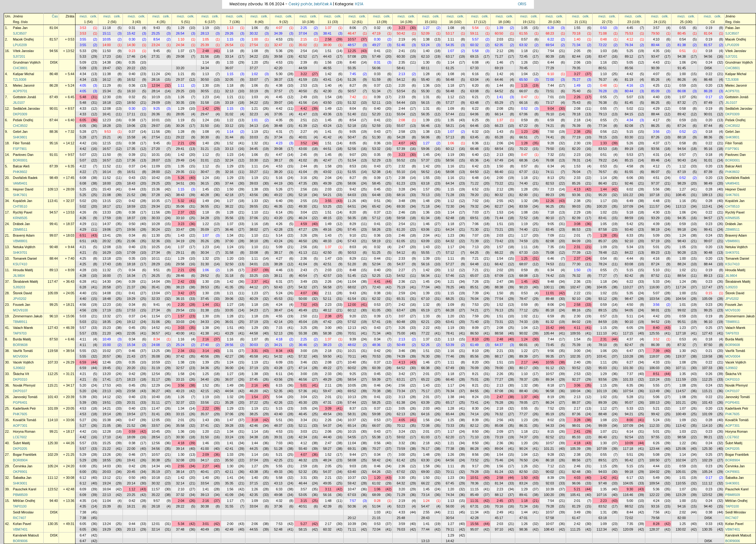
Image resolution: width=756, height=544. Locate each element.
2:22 (577, 293)
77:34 (603, 126)
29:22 (180, 137)
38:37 (278, 79)
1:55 (577, 28)
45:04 (303, 322)
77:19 (576, 137)
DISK (54, 62)
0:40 (132, 74)
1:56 (328, 62)
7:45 (353, 74)
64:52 (499, 91)
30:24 (156, 229)
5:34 (630, 247)
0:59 (683, 85)
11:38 (107, 74)
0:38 (132, 120)
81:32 (550, 322)
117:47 (53, 282)
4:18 (279, 339)
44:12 (254, 287)
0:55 (683, 28)
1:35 (451, 120)
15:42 (131, 33)
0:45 (377, 189)
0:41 (377, 51)
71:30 (475, 229)
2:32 (402, 166)
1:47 (328, 258)
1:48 (426, 201)
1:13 (230, 28)
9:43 (157, 28)
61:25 (450, 68)
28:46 (180, 276)
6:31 (279, 282)
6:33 (630, 235)
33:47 (180, 229)
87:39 (54, 166)
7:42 (353, 97)
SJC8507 (20, 33)
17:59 (107, 218)
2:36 (304, 258)
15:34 (107, 91)
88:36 (54, 132)
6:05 (83, 120)
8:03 (353, 247)
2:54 (304, 51)
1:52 (230, 143)
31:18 (229, 276)
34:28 (205, 218)
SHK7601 (20, 195)
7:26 (475, 282)
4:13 (577, 189)
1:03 (604, 51)
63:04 (475, 79)
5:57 (475, 39)
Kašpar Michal (24, 74)
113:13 (681, 206)
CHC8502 (20, 126)
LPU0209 (20, 45)
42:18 (229, 195)
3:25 (304, 328)
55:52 (401, 160)
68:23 (550, 33)
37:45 (205, 299)
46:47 (352, 33)
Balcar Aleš (21, 166)
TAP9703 (20, 333)
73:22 (499, 183)
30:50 (205, 79)
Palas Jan (20, 28)
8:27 (353, 85)
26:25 (156, 276)
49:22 (278, 195)
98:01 (655, 310)
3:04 (304, 212)
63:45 (475, 137)
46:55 (327, 68)
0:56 (604, 132)
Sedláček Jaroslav (27, 108)
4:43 (656, 62)
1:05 (524, 28)
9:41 (157, 305)
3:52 (304, 143)
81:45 (629, 103)
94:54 (682, 149)
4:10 (656, 39)
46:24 (303, 218)
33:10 (180, 218)
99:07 (54, 235)
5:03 (83, 316)
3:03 (181, 328)
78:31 (576, 160)
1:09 (451, 108)
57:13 (450, 137)
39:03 (254, 183)
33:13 (229, 149)
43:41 (327, 79)
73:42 (499, 241)
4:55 (279, 316)
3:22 (304, 74)
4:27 (279, 258)
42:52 (303, 56)
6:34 (551, 166)
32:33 (156, 299)
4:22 (83, 166)
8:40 (353, 62)
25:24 (180, 345)
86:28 (54, 85)
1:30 (426, 62)
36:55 (205, 206)
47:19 (376, 33)
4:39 (656, 224)
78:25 (450, 287)
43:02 (327, 172)
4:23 (279, 143)
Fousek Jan (22, 305)
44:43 (327, 56)
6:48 (475, 178)
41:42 (327, 137)
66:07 (523, 91)
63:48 (475, 103)
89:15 (603, 310)
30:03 (254, 345)
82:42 (629, 276)
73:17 (550, 103)
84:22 (629, 253)
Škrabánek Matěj (26, 282)
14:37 (107, 224)
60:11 (426, 68)
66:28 (450, 310)
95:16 (54, 143)
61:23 (401, 183)
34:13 (254, 126)
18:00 (107, 183)
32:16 (229, 172)
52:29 (376, 160)
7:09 (551, 235)
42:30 (327, 91)
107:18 (654, 195)
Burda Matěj (22, 339)
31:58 (205, 103)
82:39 (576, 218)
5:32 (181, 201)
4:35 (656, 51)
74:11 (550, 172)
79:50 (655, 33)
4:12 (630, 39)
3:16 (304, 178)
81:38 (682, 45)
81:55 (629, 172)
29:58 (180, 264)
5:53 (630, 155)
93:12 (603, 299)
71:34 (576, 45)
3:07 (402, 316)
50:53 (352, 253)
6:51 (83, 235)
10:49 (107, 339)
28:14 (156, 91)
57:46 (450, 276)
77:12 (523, 310)
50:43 (278, 287)
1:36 (426, 85)
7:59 (475, 316)
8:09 (475, 328)
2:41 (402, 51)
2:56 (304, 189)
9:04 (551, 108)
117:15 (628, 333)
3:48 (402, 201)
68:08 (523, 276)
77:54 (499, 299)
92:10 (629, 241)
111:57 (654, 206)
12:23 (107, 120)
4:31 (279, 132)
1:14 (206, 62)
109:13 (53, 189)
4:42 (630, 74)
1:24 (206, 120)
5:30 (279, 74)
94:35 (682, 218)
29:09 (156, 103)
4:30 (656, 212)
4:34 (83, 74)
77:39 (576, 253)
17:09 (131, 253)
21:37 (131, 287)
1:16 (604, 62)
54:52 (401, 276)
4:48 (656, 201)
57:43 (352, 241)
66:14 (499, 114)
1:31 (426, 97)
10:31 (156, 155)
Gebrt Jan (20, 132)
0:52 (524, 108)
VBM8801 (20, 241)
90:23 (523, 287)
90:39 (655, 68)
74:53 (550, 264)
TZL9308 (20, 79)
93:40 (629, 229)
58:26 (376, 229)
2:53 (304, 85)
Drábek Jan (22, 224)
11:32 (107, 270)
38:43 (180, 195)
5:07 (630, 97)
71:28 (450, 195)
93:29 (655, 218)
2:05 (577, 51)
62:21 (426, 322)
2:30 (577, 143)
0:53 (604, 166)
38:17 (278, 160)
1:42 (328, 74)
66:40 (499, 172)
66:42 (499, 264)
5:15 (630, 132)
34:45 (254, 149)
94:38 (682, 56)
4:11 (577, 328)
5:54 (475, 28)
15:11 (107, 33)
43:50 (327, 103)
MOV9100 (21, 310)
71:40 (475, 322)
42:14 (278, 322)
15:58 (131, 137)
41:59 (303, 79)
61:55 (523, 33)
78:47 (523, 299)
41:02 (303, 160)
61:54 (352, 299)
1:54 (328, 97)
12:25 (352, 51)
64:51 (352, 206)
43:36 (327, 114)
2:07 (255, 270)
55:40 (426, 79)
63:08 (475, 91)
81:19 (629, 79)
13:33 (107, 212)
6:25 (475, 120)
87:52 (655, 276)
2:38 (577, 132)
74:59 (523, 241)
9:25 (157, 108)
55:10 (401, 172)
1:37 (328, 28)
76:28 (603, 91)
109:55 (575, 333)
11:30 (156, 235)
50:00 (303, 299)
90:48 (54, 247)
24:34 (180, 45)
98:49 (54, 178)
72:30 (450, 206)
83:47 (603, 56)
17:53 (131, 310)
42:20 (278, 68)
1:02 (255, 74)
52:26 (426, 345)
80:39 (550, 56)
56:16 (426, 264)
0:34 (132, 235)
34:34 (205, 68)
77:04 (426, 287)
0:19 (709, 28)
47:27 (303, 229)
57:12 (376, 218)
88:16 (576, 310)
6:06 (630, 178)
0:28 (709, 189)
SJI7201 (19, 56)
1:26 (524, 62)
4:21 (83, 247)
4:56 (83, 305)
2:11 (328, 293)
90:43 (682, 160)
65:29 (499, 103)
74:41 (550, 137)
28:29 (156, 264)
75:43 (576, 103)
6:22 (551, 39)
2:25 (304, 28)
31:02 (229, 114)
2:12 (500, 51)
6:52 (475, 189)
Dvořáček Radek (25, 178)
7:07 (475, 235)
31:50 (205, 126)
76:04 (576, 172)
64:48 (376, 195)
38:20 (278, 172)
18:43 (131, 183)
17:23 (107, 56)
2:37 (181, 212)
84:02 (576, 322)
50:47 (352, 137)
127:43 (53, 328)
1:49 (577, 85)
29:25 (180, 91)
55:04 (401, 114)
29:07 (156, 126)
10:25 (156, 247)
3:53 (83, 28)
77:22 (426, 333)
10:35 (156, 201)
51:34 (376, 91)
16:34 (131, 276)
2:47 (402, 247)
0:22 (709, 74)
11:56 (156, 132)
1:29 (181, 28)
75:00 (401, 333)
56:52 (426, 172)
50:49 (401, 345)
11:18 (107, 28)
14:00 (107, 45)
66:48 (475, 149)
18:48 (107, 299)
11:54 (156, 316)
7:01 (551, 97)
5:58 (475, 51)
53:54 (401, 91)
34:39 (278, 33)
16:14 (107, 172)
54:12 (401, 79)
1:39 (500, 28)
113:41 (53, 201)
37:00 (229, 241)
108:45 (681, 195)
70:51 (352, 333)
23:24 (156, 45)
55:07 (401, 126)
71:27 (499, 56)
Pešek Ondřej (23, 120)
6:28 (551, 28)
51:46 (401, 45)
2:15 (304, 39)
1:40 (577, 39)
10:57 (352, 39)
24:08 (156, 345)
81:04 (54, 28)
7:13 (475, 247)
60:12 (450, 149)
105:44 (549, 333)
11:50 (107, 51)
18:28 (107, 126)
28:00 (156, 172)
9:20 (353, 316)
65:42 (376, 206)
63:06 (426, 229)
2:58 (328, 39)
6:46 (551, 258)
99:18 (682, 229)
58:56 (450, 160)
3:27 (577, 74)
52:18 (352, 126)
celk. (94, 16)
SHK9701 (20, 253)
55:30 (426, 91)
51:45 (352, 276)
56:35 (426, 114)
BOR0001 (20, 160)
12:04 (156, 85)
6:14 (279, 212)
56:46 (426, 126)
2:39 (304, 62)
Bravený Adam (24, 235)
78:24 (603, 264)
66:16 (523, 103)
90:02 (523, 333)
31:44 (229, 137)
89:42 (682, 114)
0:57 (524, 39)
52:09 (426, 33)
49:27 (376, 45)
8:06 (353, 28)
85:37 (603, 241)
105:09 (53, 293)
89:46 (655, 160)
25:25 (156, 33)
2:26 (577, 97)
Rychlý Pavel (23, 212)
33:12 (229, 126)
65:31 (401, 299)
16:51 (131, 172)
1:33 (230, 62)
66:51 (523, 137)
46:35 (278, 206)
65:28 (499, 137)
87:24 (682, 126)
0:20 (709, 85)
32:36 (156, 241)
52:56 (352, 149)
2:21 (181, 143)
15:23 (107, 328)
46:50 (303, 241)
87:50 (54, 339)
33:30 (254, 160)
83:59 (523, 206)
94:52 (655, 322)
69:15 (475, 56)
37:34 (278, 137)
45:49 (303, 310)
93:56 (655, 149)
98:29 (682, 183)
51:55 (352, 172)
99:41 (54, 224)
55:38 (303, 333)
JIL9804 (19, 276)
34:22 (254, 56)
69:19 (499, 68)
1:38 (426, 39)
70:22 (523, 149)
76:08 (550, 160)
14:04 (156, 282)
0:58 (683, 108)
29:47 (205, 114)
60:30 (401, 56)
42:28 (278, 229)
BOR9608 (20, 345)
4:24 (279, 305)
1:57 (426, 189)
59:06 (426, 149)
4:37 (656, 143)
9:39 (353, 339)
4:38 (279, 85)
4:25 (656, 85)
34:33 (205, 322)
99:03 (576, 206)
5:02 (630, 108)
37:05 (278, 114)
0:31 (132, 28)
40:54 (303, 276)
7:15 (279, 328)
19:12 (131, 322)
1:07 (451, 51)
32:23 (254, 114)
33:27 (254, 172)
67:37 (523, 172)
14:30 (131, 45)
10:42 (156, 178)
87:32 (682, 103)
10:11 (156, 258)
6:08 (475, 62)
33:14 (229, 56)
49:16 (327, 229)
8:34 (157, 339)
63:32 (523, 45)
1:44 (500, 85)
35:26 (205, 241)
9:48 (551, 282)
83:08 (629, 264)
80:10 (550, 218)
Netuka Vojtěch (24, 247)
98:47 (629, 299)
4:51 (656, 178)
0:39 (377, 97)
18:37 (131, 218)
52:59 (376, 126)
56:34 (426, 276)
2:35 (402, 62)
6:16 (475, 74)
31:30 (205, 264)
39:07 (278, 103)
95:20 (603, 195)
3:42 (181, 293)
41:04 (303, 172)
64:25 (475, 253)
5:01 (656, 247)
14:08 (107, 293)
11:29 (107, 85)
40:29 (254, 299)
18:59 (131, 206)
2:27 (304, 132)
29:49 (180, 160)
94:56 (54, 51)
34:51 (180, 183)
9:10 (353, 235)
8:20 (353, 212)
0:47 (524, 97)
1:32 (255, 143)
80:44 (655, 45)
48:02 (352, 345)
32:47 (278, 45)
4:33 (83, 108)
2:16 (206, 339)
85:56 (629, 68)
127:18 (681, 333)
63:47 (401, 310)
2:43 (304, 270)
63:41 (450, 322)
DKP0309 (20, 114)
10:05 (107, 39)
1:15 (230, 39)
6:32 (475, 132)
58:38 (327, 333)
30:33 (156, 218)
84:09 (576, 241)
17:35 (131, 149)
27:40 (205, 345)
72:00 (550, 79)
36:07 (229, 68)
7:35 (551, 247)
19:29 (131, 299)
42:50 (327, 253)
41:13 (303, 253)
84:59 (603, 322)
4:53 (279, 39)
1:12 (451, 97)
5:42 (630, 224)
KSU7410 (20, 264)
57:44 (450, 114)
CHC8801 (20, 68)
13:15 (107, 201)
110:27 (628, 287)
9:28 (551, 143)
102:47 (575, 287)
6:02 (630, 189)
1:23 (206, 97)
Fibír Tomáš (22, 143)
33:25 (254, 276)
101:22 (628, 195)
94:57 (54, 212)
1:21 (181, 74)
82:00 (523, 195)
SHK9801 (20, 137)
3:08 (577, 224)
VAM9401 (20, 183)
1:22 (230, 120)
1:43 (500, 132)
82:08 (629, 126)
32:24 (229, 160)
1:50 (500, 166)
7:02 (475, 201)
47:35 (303, 183)
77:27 (603, 276)
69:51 (475, 218)
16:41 (107, 114)
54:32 (303, 287)
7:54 (551, 51)
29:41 (180, 149)
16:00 (107, 276)
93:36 (576, 195)
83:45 (550, 229)
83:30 (629, 137)
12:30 (107, 97)
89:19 (629, 149)
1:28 (426, 74)
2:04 (328, 178)
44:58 (254, 333)
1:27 (426, 28)
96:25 (550, 206)
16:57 (107, 149)
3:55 (83, 39)
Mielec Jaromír (24, 85)
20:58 (107, 287)
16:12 (107, 79)
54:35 (450, 45)
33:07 (254, 79)
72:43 (376, 287)
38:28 (278, 264)
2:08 (500, 108)
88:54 (682, 276)
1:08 (451, 28)
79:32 (475, 206)
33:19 (254, 91)
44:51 (327, 149)
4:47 (279, 155)
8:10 (475, 339)
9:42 (353, 189)
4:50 (630, 305)
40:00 (180, 333)
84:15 (629, 114)
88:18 (682, 137)
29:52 (205, 276)
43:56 (254, 195)
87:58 (603, 229)
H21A (359, 4)
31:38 (205, 310)
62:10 (426, 56)
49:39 (327, 183)
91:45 (682, 68)
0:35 (132, 62)
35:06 (180, 206)
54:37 (401, 264)
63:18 (426, 183)
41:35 (229, 287)
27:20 (156, 149)
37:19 (254, 322)
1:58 (328, 166)
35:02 (303, 45)
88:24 (682, 264)
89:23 (550, 195)
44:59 (303, 68)
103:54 (654, 299)
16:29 (107, 253)
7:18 (551, 212)
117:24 (681, 287)
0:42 (132, 201)
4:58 (630, 166)
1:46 (500, 62)
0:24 (709, 62)
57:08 (352, 56)
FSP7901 (20, 149)
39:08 (278, 149)
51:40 (352, 114)
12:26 (550, 201)
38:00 (327, 45)
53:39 (450, 345)
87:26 (655, 137)
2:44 (402, 108)
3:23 (402, 28)
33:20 (180, 68)
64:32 (450, 241)
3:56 (656, 132)
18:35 (107, 322)
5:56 (656, 189)
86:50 (475, 333)
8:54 (157, 39)
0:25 (709, 328)
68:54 (499, 149)
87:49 (54, 97)
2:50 (304, 316)
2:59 (402, 293)
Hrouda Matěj (23, 270)
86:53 (576, 229)
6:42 (475, 166)
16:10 (131, 91)
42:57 (327, 276)
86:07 (655, 172)
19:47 (107, 68)
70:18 (576, 33)
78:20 (475, 195)
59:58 (401, 218)
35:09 (205, 229)
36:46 (229, 229)
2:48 (206, 51)
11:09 (156, 166)
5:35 (630, 293)
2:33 (402, 97)
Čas (55, 16)
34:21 (278, 345)
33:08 (254, 253)
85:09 (655, 91)
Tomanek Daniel (25, 258)
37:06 (254, 218)
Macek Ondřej (23, 39)
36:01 (229, 322)
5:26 (630, 143)
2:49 (304, 97)
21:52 (131, 195)
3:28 (402, 189)
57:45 (352, 229)
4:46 (279, 270)
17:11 (131, 114)
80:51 (603, 68)
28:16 (156, 79)
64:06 (475, 114)
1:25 (524, 258)
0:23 (132, 51)
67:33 (475, 68)
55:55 (426, 253)
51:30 (376, 137)
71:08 (603, 33)
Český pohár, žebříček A (310, 4)
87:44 (54, 120)
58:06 (352, 183)
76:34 (629, 45)
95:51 (682, 322)
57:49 (376, 56)
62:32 (376, 299)
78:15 (603, 137)
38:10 (254, 241)
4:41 (377, 282)
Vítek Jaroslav (24, 51)
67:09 (499, 276)
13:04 (156, 293)
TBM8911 (20, 322)
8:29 (353, 224)
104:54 (681, 299)
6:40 (475, 155)
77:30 (576, 264)
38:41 (327, 33)
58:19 (376, 241)
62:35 (499, 45)
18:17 (107, 206)
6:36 (475, 143)
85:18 (550, 310)
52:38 (376, 172)
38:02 (254, 229)
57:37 (426, 160)
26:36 (156, 114)
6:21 (475, 97)
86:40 (603, 183)
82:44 (576, 56)
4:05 (83, 85)
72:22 (603, 45)
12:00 (352, 305)
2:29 (577, 212)
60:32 (475, 45)
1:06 (255, 28)
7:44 (551, 85)
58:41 (401, 68)
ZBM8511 (20, 229)
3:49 (304, 282)
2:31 (577, 247)
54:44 (401, 103)
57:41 (376, 322)
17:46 (131, 56)
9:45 (157, 51)
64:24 (450, 229)
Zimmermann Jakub (28, 316)
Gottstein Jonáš (25, 97)
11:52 (107, 166)
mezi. (83, 16)
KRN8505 (20, 218)
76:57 (603, 172)
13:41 (107, 235)
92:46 (629, 183)
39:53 (205, 287)
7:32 (551, 155)
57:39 (401, 149)
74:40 (523, 183)
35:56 (229, 218)
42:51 (327, 264)
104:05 (602, 287)
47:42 (327, 322)
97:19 (655, 241)
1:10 (181, 39)
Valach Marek (23, 328)
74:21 (550, 126)
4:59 (304, 224)
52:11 (376, 103)
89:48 (550, 299)
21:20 (107, 333)
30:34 (205, 253)
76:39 (576, 126)
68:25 (450, 299)
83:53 (603, 149)
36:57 (156, 333)
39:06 (229, 299)
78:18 (576, 114)
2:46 (402, 212)
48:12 (327, 310)
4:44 (630, 258)
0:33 (377, 74)
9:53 (107, 132)
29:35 (180, 172)
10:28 (156, 224)
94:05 (629, 310)
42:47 (327, 160)
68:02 (352, 287)
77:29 (550, 68)
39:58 (278, 56)
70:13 (426, 195)
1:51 (328, 51)
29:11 (180, 253)
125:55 (654, 333)
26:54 (180, 33)
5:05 (630, 62)
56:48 (450, 79)
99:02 (682, 310)
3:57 (656, 28)
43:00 (303, 149)
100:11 (549, 287)
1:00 (255, 39)
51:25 (376, 253)
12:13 (352, 328)
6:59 (551, 120)
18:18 (107, 103)
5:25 (630, 51)
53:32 (376, 149)
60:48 (401, 322)
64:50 (475, 172)
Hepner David (23, 189)
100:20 (602, 206)
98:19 (655, 229)
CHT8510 (20, 206)
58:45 (376, 183)
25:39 (205, 45)
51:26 (352, 79)
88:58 (499, 333)
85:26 (655, 79)
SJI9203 (19, 287)
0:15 (709, 293)
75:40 (576, 91)
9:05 (353, 132)
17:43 (107, 264)
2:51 (304, 120)
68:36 (523, 160)
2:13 (402, 74)
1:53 (577, 166)
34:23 (254, 310)
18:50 (131, 103)
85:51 (475, 287)
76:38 (603, 103)
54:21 (327, 195)
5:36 (279, 51)
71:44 (499, 218)
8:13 (551, 178)
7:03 (475, 212)
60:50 (499, 33)
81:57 (54, 39)
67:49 (499, 160)
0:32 (377, 28)
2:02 (500, 270)
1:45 (328, 120)
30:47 (205, 172)
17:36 (131, 160)
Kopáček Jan (23, 201)
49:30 (303, 206)
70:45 (523, 68)
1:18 (230, 51)
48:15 (327, 218)
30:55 (205, 91)
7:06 (475, 224)
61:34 (426, 218)
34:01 (254, 264)
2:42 (181, 282)
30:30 (205, 137)
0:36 (132, 85)
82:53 (550, 183)
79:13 (603, 114)
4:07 (279, 28)
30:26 (180, 126)
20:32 (107, 241)
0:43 (377, 132)
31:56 (205, 56)
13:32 (107, 316)
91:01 (54, 155)
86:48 (54, 74)
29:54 (180, 310)
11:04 (352, 282)
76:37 (603, 79)
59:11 (475, 33)
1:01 (255, 120)
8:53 (353, 166)
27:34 (156, 253)
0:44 (132, 189)
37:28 (156, 195)
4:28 (83, 270)
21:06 (131, 241)
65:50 (523, 79)
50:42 (401, 33)
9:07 (353, 155)
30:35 (180, 103)
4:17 (656, 120)
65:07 (475, 276)
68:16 (401, 195)
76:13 (499, 310)
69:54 (550, 45)
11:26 (352, 201)
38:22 (229, 206)
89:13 (54, 270)
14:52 (156, 328)
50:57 (352, 91)
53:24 (426, 45)
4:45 (630, 28)
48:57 (352, 45)
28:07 (156, 160)
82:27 (499, 206)
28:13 (205, 33)
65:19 (426, 310)
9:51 (157, 270)
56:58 (327, 287)
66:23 (499, 126)
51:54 (352, 160)
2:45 (304, 155)
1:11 (451, 39)
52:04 (376, 264)
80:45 (682, 33)
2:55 (304, 201)
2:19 (402, 39)
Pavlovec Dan (23, 155)
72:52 (523, 218)
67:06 (523, 114)
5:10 (656, 270)
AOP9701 (20, 91)
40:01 (303, 137)
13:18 (107, 258)
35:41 (156, 287)
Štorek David (23, 293)
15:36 (156, 189)
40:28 (205, 195)
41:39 (303, 126)
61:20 (401, 229)
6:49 (630, 201)
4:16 (630, 85)
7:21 (475, 258)
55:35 (352, 68)
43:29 (229, 333)
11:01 (550, 293)
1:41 (500, 97)
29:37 (180, 79)
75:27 (576, 79)
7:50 (551, 132)
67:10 (426, 299)
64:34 (450, 183)
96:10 (54, 316)
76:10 (550, 114)
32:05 (229, 79)
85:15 (629, 160)
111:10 (602, 333)
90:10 (629, 322)
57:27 (450, 103)
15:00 (107, 345)
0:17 (709, 97)
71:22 (475, 183)
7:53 (475, 305)
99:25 (54, 305)
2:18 (577, 120)
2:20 (402, 85)
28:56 (229, 345)
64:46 (499, 79)
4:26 (83, 212)
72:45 (523, 56)
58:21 (450, 126)
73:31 (499, 322)
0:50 (604, 28)
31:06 (156, 322)
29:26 (229, 33)
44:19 (278, 183)
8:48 (353, 270)
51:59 (376, 79)
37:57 (278, 91)
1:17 (604, 201)
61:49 (475, 345)
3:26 (304, 235)
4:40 (656, 97)
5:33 (83, 51)
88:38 (499, 287)
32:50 (229, 264)
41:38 (205, 333)
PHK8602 (20, 172)
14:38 (107, 62)
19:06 (131, 126)
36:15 (205, 183)
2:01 (577, 235)
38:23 (180, 287)
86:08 (682, 91)
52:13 (278, 333)
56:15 (426, 103)
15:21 (107, 137)
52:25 (376, 276)
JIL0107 (19, 103)
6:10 (551, 74)
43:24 (327, 126)
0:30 (132, 39)
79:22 (603, 160)
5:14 (279, 235)
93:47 (655, 56)
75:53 (629, 33)
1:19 (206, 28)
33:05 (229, 310)
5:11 (630, 316)
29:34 (156, 206)
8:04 (353, 108)
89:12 (629, 56)
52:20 (376, 114)
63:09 (426, 241)
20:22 (131, 68)
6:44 (551, 62)
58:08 (450, 172)
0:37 (377, 85)
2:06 (577, 62)
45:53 (278, 299)
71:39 (475, 241)
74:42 (550, 276)
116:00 (654, 287)
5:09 (83, 62)
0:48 (604, 39)
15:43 (107, 189)
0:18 (709, 51)
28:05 (180, 114)
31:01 (205, 160)
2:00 (500, 178)
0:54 (683, 39)
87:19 (682, 172)
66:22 (499, 253)
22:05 (131, 333)
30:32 (254, 33)
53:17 (450, 33)
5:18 (630, 212)
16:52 (131, 79)
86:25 (655, 103)
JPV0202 (20, 299)
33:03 (254, 137)
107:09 (628, 206)
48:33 (327, 241)
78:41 (450, 333)
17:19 (107, 310)
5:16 (279, 178)
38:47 (278, 310)
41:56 (303, 103)
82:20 (576, 149)
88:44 (655, 114)
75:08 (550, 253)
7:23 (551, 189)
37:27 (254, 68)
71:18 (426, 206)
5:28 (83, 132)
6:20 (475, 85)
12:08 (107, 108)
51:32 (352, 103)
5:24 (279, 293)
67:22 (523, 126)
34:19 (180, 241)
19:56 (131, 229)
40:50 (303, 91)
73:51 (550, 91)
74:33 (523, 322)
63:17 (450, 56)
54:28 (401, 137)
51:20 (352, 264)
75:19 (401, 287)
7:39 (475, 293)
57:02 (352, 322)
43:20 (278, 218)
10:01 (156, 120)
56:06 (376, 68)
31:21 (205, 149)
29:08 (180, 56)
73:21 (499, 229)
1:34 (230, 235)
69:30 (401, 206)
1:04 (524, 74)
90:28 (682, 253)
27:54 (254, 45)
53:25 (327, 206)
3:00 (328, 328)
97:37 (655, 183)
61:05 (401, 241)
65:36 (475, 160)
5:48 (83, 97)
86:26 (682, 79)
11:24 (156, 74)
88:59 (629, 218)
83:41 (603, 218)
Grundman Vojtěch (27, 62)
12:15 (107, 143)
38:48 (278, 126)
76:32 (576, 276)
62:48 (450, 218)
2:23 (577, 155)
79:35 (576, 68)
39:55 (254, 206)
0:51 (683, 51)
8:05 (353, 143)
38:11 (278, 276)
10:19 (156, 97)
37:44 (229, 183)
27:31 (156, 56)
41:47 (303, 114)
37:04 (303, 33)
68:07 (523, 264)
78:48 (603, 253)
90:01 (54, 108)
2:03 (500, 39)
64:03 (352, 195)
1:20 (255, 62)
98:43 (682, 241)
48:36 (376, 345)
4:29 (656, 108)
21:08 (107, 195)
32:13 (229, 91)
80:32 (499, 195)
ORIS (522, 4)
